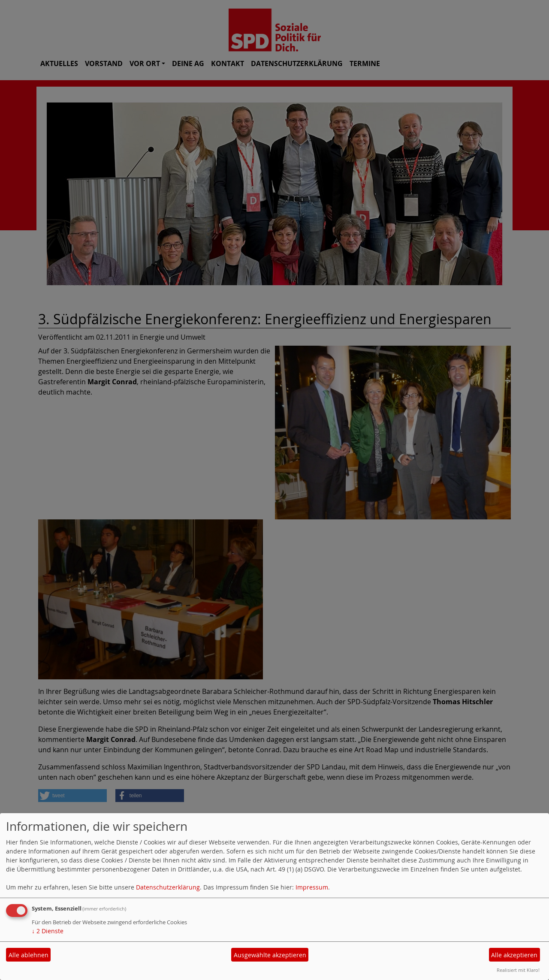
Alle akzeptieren (514, 955)
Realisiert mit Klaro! (518, 970)
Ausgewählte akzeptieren (270, 955)
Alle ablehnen (29, 955)
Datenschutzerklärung (168, 887)
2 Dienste (48, 931)
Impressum (312, 887)
